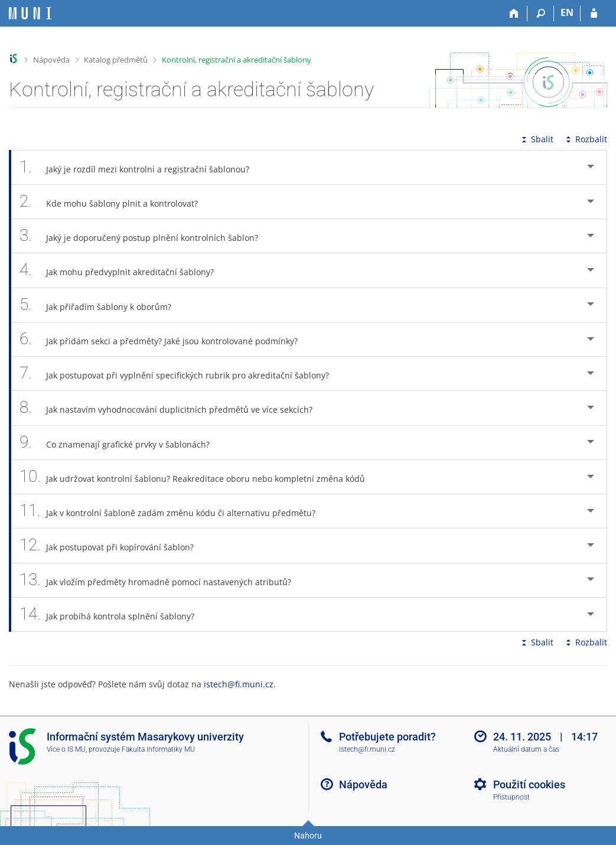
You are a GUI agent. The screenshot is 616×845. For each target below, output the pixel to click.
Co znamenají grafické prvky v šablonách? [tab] (121, 443)
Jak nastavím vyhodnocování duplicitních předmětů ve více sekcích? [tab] (172, 408)
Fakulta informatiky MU (158, 749)
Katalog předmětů (116, 60)
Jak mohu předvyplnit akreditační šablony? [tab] (123, 270)
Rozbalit (585, 139)
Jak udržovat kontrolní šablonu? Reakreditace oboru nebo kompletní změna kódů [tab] (199, 477)
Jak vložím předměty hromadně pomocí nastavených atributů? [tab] (162, 580)
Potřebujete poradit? (387, 737)
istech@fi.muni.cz (239, 684)
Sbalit (536, 139)
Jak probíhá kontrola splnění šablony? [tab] (113, 614)
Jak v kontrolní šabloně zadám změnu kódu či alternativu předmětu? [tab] (174, 511)
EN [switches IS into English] (567, 12)
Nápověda (51, 60)
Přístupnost (511, 797)
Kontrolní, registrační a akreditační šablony (237, 60)
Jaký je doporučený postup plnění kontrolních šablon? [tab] (145, 236)
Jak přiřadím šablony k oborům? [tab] (102, 305)
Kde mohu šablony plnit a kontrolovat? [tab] (115, 202)
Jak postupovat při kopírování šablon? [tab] (113, 545)
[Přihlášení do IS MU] (594, 14)
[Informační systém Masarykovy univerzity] (30, 13)
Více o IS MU (66, 749)
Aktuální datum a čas (526, 749)
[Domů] (514, 14)
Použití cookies (529, 784)
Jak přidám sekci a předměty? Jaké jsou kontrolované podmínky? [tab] (165, 339)
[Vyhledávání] (541, 14)
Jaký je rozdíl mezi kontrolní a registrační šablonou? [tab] (141, 167)
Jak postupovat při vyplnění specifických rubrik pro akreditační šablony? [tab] (181, 373)
